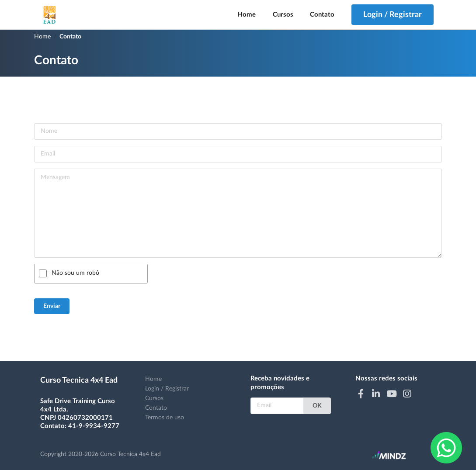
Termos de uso (165, 418)
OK (317, 406)
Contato (322, 15)
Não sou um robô (75, 273)
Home (247, 15)
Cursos (283, 15)
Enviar (52, 306)
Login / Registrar (167, 389)
